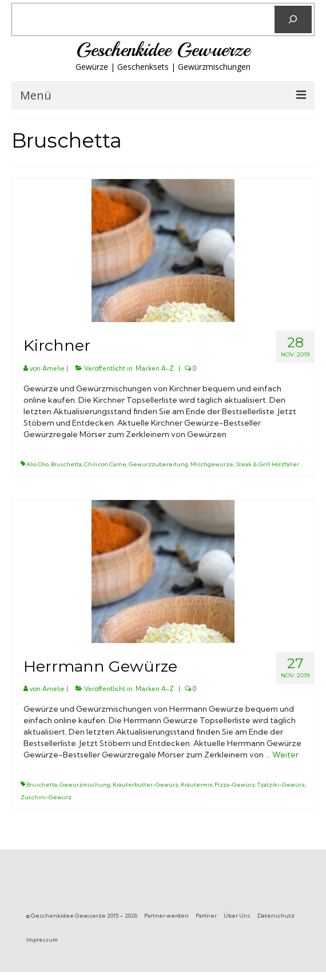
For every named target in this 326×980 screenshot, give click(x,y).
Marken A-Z (155, 368)
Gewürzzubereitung (158, 464)
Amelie (53, 368)
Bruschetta (66, 464)
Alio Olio (37, 464)
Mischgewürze (212, 464)
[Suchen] (293, 19)
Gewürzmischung (85, 785)
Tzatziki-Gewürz (281, 785)
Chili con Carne (105, 464)
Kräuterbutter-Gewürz (146, 785)
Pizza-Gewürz (235, 785)
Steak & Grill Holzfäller (267, 464)
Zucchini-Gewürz (46, 797)
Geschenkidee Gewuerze (163, 50)
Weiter (285, 755)
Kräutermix (196, 785)
